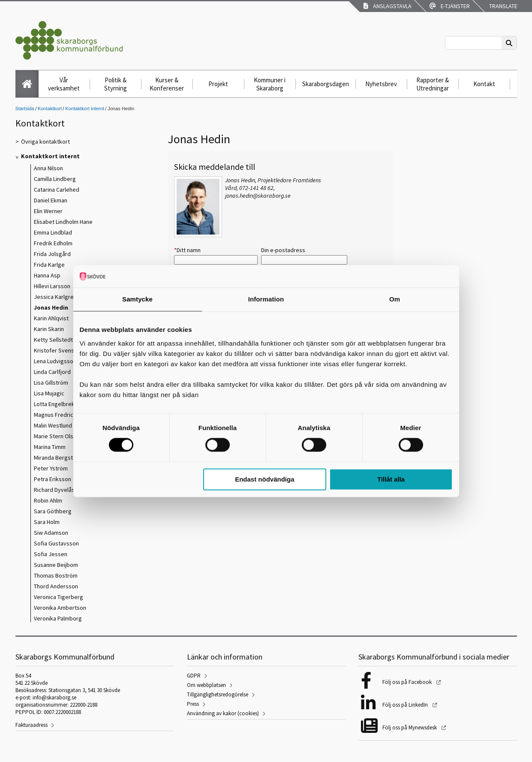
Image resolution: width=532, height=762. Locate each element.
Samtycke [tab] (137, 299)
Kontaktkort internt (85, 108)
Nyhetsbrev (381, 84)
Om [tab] (395, 299)
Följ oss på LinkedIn (406, 705)
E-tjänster (450, 6)
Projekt (218, 84)
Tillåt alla (391, 479)
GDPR (194, 676)
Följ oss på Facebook (408, 682)
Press (193, 704)
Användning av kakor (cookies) (223, 713)
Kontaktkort (50, 108)
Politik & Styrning (116, 84)
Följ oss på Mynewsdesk (410, 727)
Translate (503, 6)
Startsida (25, 108)
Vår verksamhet (64, 84)
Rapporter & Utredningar (433, 84)
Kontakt (484, 84)
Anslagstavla (388, 6)
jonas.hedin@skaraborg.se (258, 196)
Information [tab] (266, 299)
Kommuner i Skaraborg (270, 84)
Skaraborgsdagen (326, 84)
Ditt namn (187, 250)
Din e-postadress (283, 250)
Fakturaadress (32, 725)
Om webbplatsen (206, 685)
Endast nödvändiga (264, 479)
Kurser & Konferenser (167, 84)
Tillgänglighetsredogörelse (218, 694)
